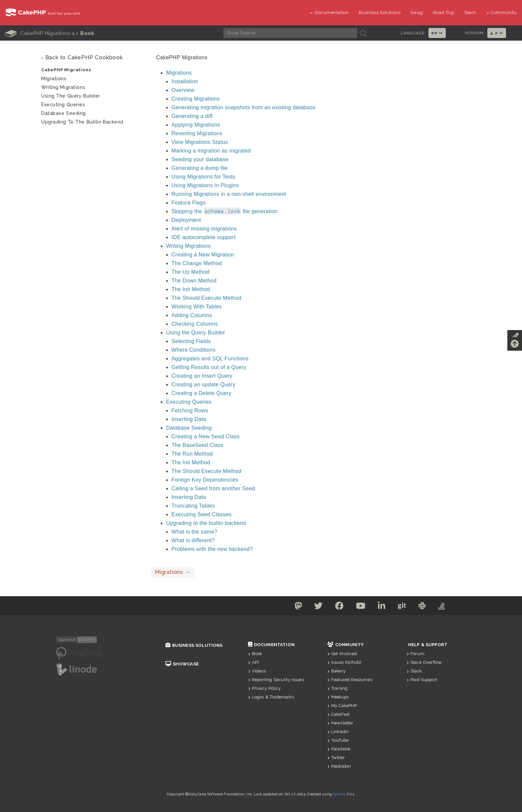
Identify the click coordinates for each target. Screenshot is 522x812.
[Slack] (426, 607)
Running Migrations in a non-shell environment (229, 194)
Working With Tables (197, 307)
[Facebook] (338, 607)
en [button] (437, 33)
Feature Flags (189, 203)
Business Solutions (380, 12)
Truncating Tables (193, 506)
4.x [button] (497, 33)
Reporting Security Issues (276, 680)
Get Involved (342, 654)
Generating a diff (192, 116)
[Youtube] (360, 607)
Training (337, 688)
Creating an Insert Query (202, 376)
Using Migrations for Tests (203, 177)
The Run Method (192, 454)
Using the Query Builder (196, 333)
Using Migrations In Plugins (205, 185)
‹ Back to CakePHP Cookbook (82, 57)
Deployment (186, 220)
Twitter (336, 758)
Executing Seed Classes (201, 514)
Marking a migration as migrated (211, 151)
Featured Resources (350, 680)
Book (255, 654)
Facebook (339, 749)
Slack (414, 671)
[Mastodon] (294, 607)
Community (502, 12)
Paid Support (422, 680)
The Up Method (190, 272)
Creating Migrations (196, 99)
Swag (417, 12)
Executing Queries (189, 402)
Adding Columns (192, 315)
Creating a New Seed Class (206, 436)
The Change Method (197, 263)
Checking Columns (195, 324)
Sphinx (339, 794)
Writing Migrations (188, 246)
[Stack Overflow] (446, 607)
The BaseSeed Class (197, 445)
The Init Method (191, 289)
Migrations (179, 73)
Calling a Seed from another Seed (213, 488)
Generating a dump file (200, 168)
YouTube (338, 740)
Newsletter (340, 723)
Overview (183, 90)
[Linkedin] (382, 607)
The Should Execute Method (206, 298)
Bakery (336, 671)
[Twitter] (315, 607)
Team (470, 12)
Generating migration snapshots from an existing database (243, 107)
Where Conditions (193, 350)
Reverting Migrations (197, 133)
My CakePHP (342, 706)
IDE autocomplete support (204, 237)
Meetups (338, 697)
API (254, 662)
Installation (185, 81)
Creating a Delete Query (201, 393)
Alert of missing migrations (204, 229)
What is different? (193, 540)
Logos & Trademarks (271, 697)
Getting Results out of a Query (209, 367)
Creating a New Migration (203, 255)
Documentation (329, 12)
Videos (257, 671)
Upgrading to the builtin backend (206, 523)
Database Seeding (189, 428)
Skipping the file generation (225, 211)
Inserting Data (189, 419)
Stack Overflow (424, 662)
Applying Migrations (196, 125)
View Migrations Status (200, 142)
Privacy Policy (264, 688)
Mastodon (339, 766)
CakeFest (338, 714)
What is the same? (194, 532)
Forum (415, 654)
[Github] (404, 607)
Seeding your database (200, 159)
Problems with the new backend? (212, 549)
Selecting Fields (191, 341)
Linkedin (338, 732)
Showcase (182, 664)
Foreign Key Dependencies (205, 480)
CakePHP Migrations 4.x (50, 33)
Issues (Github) (344, 662)
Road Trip (444, 12)
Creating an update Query (203, 385)
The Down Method (194, 281)
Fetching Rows (190, 410)
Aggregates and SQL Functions (210, 359)
